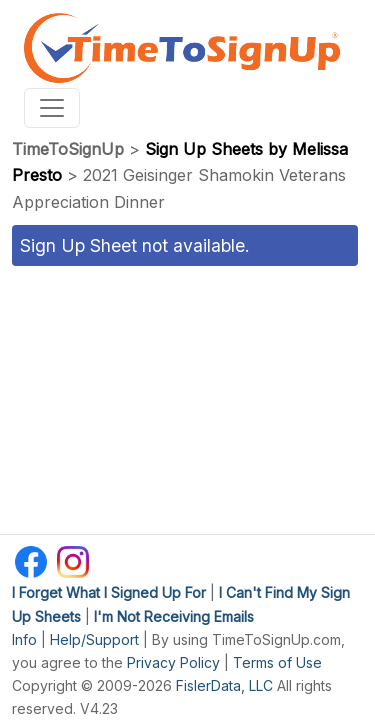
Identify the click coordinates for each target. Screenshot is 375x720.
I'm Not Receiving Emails (174, 616)
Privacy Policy (173, 662)
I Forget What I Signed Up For (109, 592)
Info (24, 639)
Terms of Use (277, 662)
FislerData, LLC (224, 685)
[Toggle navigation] (52, 108)
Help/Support (94, 639)
